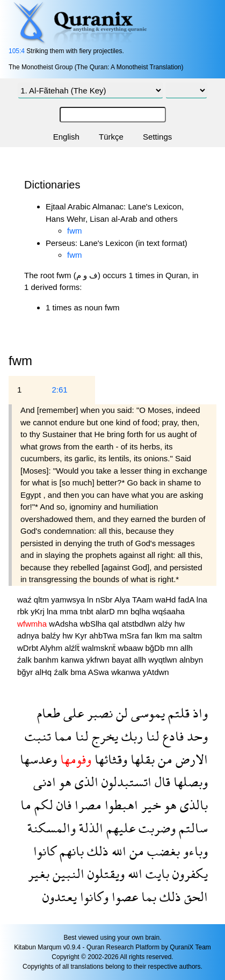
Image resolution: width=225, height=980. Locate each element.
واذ (199, 713)
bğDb (156, 648)
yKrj (39, 611)
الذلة (89, 828)
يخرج (103, 736)
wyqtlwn (164, 660)
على (72, 713)
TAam (144, 600)
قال (161, 782)
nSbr (105, 600)
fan (148, 636)
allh (186, 648)
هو (64, 782)
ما (26, 805)
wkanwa (127, 672)
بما (147, 896)
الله (117, 851)
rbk (24, 611)
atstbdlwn (140, 624)
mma (70, 611)
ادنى (45, 782)
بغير (39, 873)
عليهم (119, 828)
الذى (85, 782)
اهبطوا (120, 805)
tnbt (88, 611)
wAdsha (64, 624)
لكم (42, 805)
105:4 (17, 51)
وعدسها (38, 759)
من (164, 759)
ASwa (100, 672)
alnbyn (191, 660)
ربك (130, 736)
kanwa (74, 660)
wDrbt (29, 648)
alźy (166, 624)
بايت (156, 873)
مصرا (86, 805)
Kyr (82, 636)
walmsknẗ (100, 648)
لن (120, 713)
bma (79, 672)
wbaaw (132, 648)
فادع (172, 736)
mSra (130, 636)
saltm (193, 636)
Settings (157, 137)
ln (91, 600)
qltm (43, 600)
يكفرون (188, 873)
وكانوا (93, 896)
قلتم (177, 713)
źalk (26, 660)
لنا (151, 736)
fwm (75, 231)
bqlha (141, 611)
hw (180, 624)
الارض (190, 759)
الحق (194, 896)
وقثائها (109, 759)
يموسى (146, 713)
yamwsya (69, 600)
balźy (52, 636)
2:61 (59, 390)
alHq (44, 672)
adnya (29, 636)
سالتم (192, 828)
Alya (123, 600)
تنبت (38, 736)
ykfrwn (99, 660)
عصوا (123, 896)
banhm (47, 660)
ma (176, 636)
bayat (123, 660)
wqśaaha (169, 611)
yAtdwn (155, 672)
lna (202, 600)
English (66, 137)
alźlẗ (73, 648)
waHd (167, 600)
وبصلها (189, 782)
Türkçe (111, 137)
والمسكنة (52, 828)
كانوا (45, 851)
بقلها (141, 759)
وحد (196, 736)
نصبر (98, 713)
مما (61, 736)
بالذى (192, 805)
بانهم (70, 851)
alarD (106, 611)
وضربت (155, 828)
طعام (49, 713)
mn (124, 611)
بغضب (162, 851)
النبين (67, 873)
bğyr (26, 672)
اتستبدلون (125, 782)
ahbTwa (104, 636)
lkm (162, 636)
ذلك (96, 851)
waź (26, 600)
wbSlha (94, 624)
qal (115, 624)
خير (150, 805)
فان (62, 805)
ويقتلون (104, 873)
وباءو (194, 851)
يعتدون (60, 896)
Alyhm (53, 648)
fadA (187, 600)
